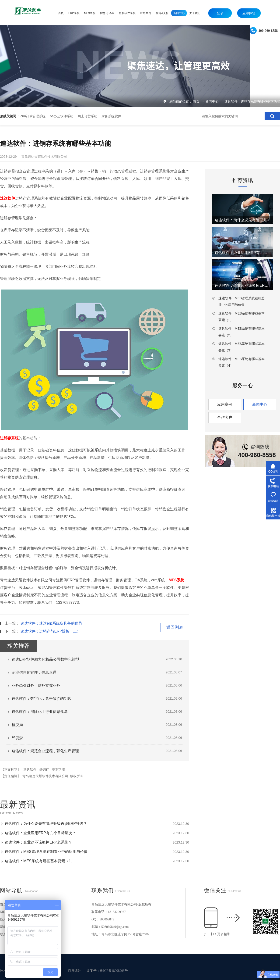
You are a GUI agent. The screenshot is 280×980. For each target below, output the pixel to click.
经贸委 (17, 738)
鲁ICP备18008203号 (114, 971)
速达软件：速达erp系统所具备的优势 (51, 623)
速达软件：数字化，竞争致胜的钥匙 (42, 699)
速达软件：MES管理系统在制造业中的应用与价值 (46, 852)
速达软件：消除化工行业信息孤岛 (40, 712)
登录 (220, 13)
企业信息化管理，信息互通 (34, 672)
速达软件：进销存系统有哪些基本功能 (252, 101)
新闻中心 (213, 101)
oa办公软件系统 (62, 116)
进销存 (44, 769)
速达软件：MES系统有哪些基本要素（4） (241, 362)
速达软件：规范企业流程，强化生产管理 (45, 751)
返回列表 (175, 627)
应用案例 (225, 404)
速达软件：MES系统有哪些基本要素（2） (241, 332)
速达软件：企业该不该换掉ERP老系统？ (38, 842)
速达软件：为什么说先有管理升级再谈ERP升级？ (46, 824)
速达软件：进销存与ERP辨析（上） (51, 631)
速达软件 (30, 769)
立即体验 (249, 13)
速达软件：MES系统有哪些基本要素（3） (241, 347)
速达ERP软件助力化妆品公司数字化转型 (45, 659)
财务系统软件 (111, 116)
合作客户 (225, 417)
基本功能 (58, 769)
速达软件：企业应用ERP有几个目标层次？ (40, 833)
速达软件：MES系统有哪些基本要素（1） (40, 861)
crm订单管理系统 (33, 116)
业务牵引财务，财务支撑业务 (36, 685)
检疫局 (17, 725)
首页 (197, 101)
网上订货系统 (87, 116)
